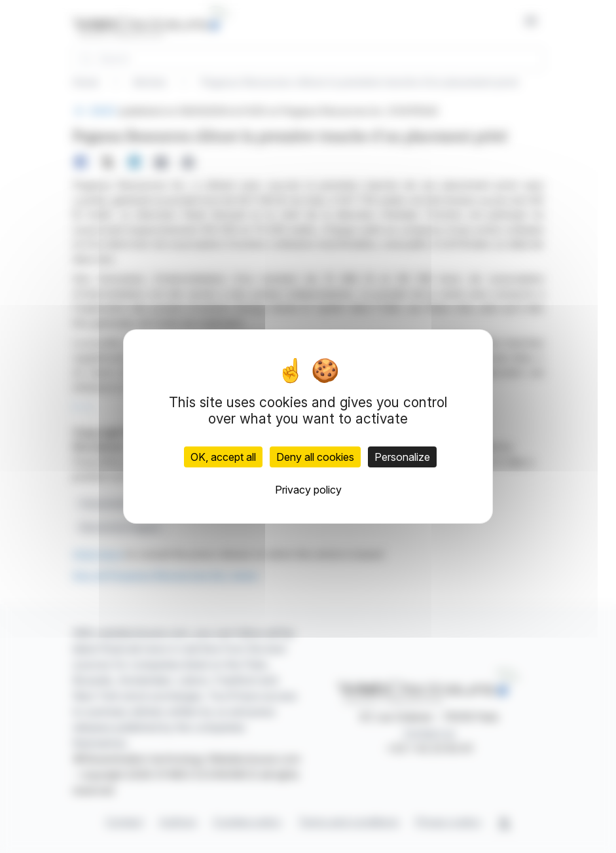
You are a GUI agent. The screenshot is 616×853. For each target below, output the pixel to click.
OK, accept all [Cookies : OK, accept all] (223, 457)
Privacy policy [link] (308, 490)
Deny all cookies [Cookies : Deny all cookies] (315, 457)
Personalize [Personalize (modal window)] (402, 457)
